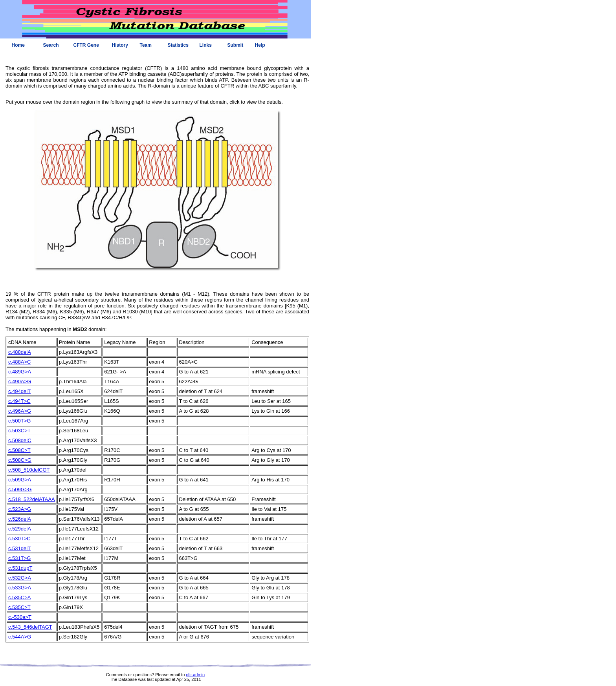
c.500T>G (19, 421)
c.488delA (20, 352)
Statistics (178, 45)
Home (18, 45)
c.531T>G (19, 558)
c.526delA (20, 519)
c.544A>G (20, 637)
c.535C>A (19, 597)
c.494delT (19, 391)
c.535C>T (19, 607)
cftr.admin (195, 675)
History (120, 45)
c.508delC (20, 440)
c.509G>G (20, 489)
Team (146, 45)
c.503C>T (19, 431)
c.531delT (19, 548)
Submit (236, 45)
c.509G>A (20, 480)
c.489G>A (20, 372)
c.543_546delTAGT (30, 627)
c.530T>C (19, 539)
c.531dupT (20, 568)
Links (206, 45)
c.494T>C (19, 401)
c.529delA (20, 529)
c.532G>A (20, 578)
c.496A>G (20, 411)
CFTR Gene (86, 45)
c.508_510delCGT (29, 470)
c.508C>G (20, 460)
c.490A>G (20, 381)
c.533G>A (20, 588)
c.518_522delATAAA (32, 499)
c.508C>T (19, 450)
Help (260, 45)
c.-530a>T (20, 617)
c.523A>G (20, 509)
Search (51, 45)
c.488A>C (19, 362)
